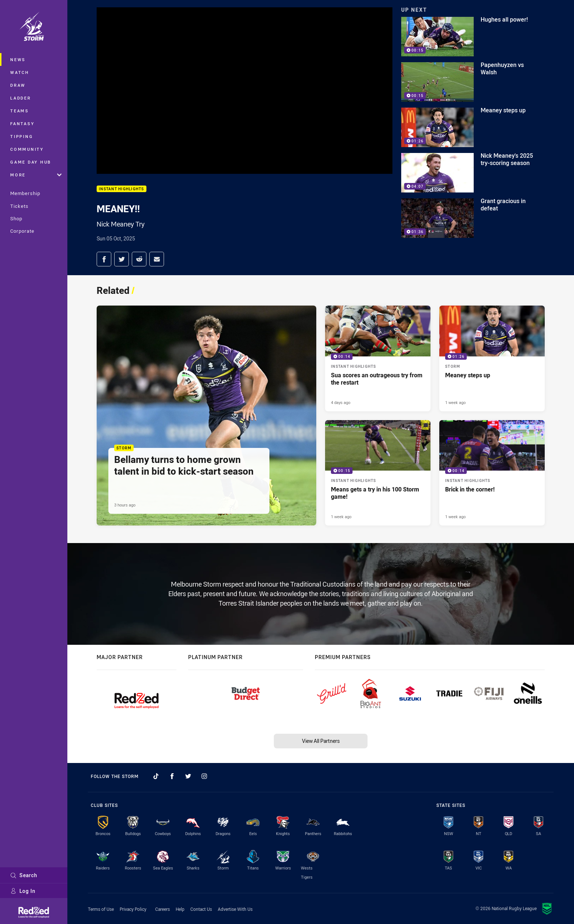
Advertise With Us (235, 909)
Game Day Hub (31, 162)
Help (180, 909)
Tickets (19, 206)
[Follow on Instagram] (204, 776)
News (18, 59)
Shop (16, 218)
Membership (25, 193)
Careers (163, 909)
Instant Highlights (122, 189)
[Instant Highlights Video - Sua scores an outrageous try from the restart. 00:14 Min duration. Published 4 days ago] (378, 358)
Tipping (22, 136)
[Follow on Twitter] (188, 776)
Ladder (21, 98)
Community (27, 149)
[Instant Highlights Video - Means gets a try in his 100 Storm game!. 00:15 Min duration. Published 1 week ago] (378, 473)
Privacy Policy (133, 909)
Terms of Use (101, 909)
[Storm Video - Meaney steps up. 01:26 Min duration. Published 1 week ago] (492, 358)
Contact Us (201, 909)
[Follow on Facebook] (172, 776)
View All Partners (321, 741)
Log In (23, 891)
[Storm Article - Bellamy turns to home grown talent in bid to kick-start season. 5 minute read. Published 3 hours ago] (206, 416)
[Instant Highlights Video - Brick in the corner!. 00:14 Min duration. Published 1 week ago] (492, 473)
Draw (18, 85)
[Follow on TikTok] (156, 776)
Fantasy (22, 124)
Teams (20, 111)
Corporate (22, 231)
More (36, 175)
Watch (20, 72)
